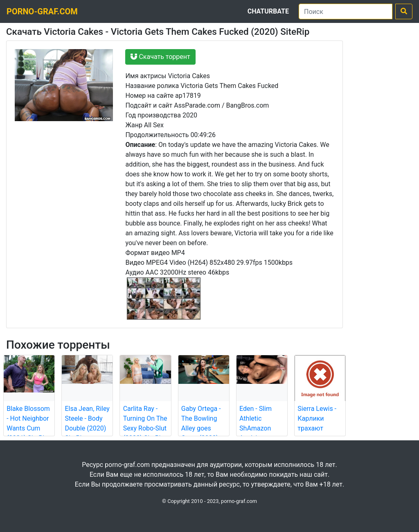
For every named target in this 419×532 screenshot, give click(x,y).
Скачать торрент (160, 57)
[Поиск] (346, 11)
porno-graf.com (42, 11)
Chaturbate (268, 11)
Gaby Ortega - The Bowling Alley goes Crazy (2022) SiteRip (201, 428)
